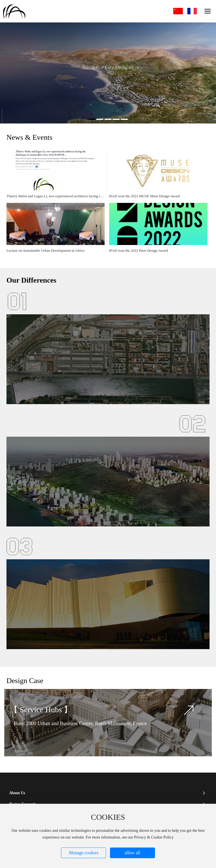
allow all (132, 853)
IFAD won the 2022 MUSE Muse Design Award (145, 196)
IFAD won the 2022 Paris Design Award (139, 250)
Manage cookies (84, 853)
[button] (92, 119)
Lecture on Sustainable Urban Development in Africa (45, 250)
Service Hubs (42, 710)
